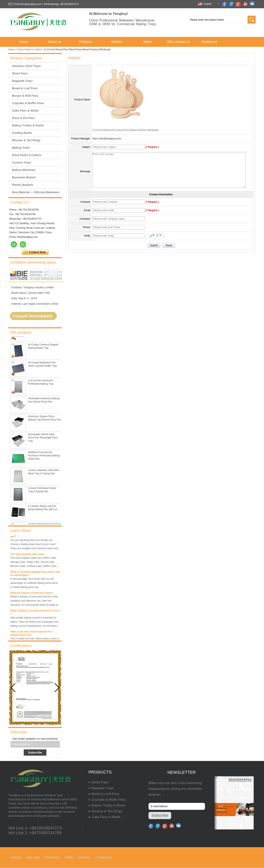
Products (85, 42)
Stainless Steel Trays (26, 66)
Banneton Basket (24, 177)
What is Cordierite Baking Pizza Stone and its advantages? (35, 574)
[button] (57, 688)
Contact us (209, 42)
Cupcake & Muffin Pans (28, 103)
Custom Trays (22, 163)
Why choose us (178, 42)
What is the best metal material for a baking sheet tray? (31, 634)
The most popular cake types (27, 555)
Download (52, 857)
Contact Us (103, 857)
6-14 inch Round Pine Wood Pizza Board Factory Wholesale (126, 130)
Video (148, 42)
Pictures (84, 857)
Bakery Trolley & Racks (28, 125)
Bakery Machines (24, 170)
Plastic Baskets (23, 185)
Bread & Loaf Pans (25, 88)
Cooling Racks (22, 133)
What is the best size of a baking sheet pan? (33, 536)
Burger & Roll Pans (25, 96)
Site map (33, 857)
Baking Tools (21, 148)
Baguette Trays (22, 81)
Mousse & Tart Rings (26, 140)
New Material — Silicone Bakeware (36, 192)
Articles (117, 42)
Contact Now (35, 252)
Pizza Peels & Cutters (30, 49)
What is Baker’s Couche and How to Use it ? (35, 613)
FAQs (69, 857)
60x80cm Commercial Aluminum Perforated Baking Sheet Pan (44, 457)
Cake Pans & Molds (25, 111)
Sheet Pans (20, 73)
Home (24, 42)
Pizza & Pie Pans (23, 118)
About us (55, 42)
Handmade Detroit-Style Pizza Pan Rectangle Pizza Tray (43, 439)
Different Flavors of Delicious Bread (31, 594)
